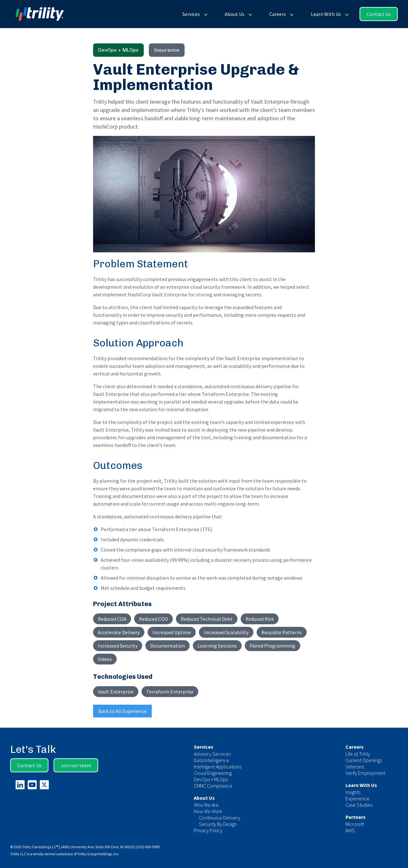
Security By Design (218, 824)
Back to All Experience (122, 711)
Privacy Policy (208, 830)
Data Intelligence (211, 760)
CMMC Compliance (213, 786)
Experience (357, 798)
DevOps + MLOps (211, 779)
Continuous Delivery (220, 818)
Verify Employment (365, 773)
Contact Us (379, 14)
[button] (195, 14)
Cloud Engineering (213, 773)
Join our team (76, 765)
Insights (353, 792)
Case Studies (359, 805)
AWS (350, 830)
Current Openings (364, 760)
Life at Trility (358, 754)
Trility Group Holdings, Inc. (98, 854)
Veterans (355, 767)
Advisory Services (212, 754)
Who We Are (206, 805)
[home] (37, 14)
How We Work (208, 811)
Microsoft (355, 824)
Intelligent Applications (218, 767)
